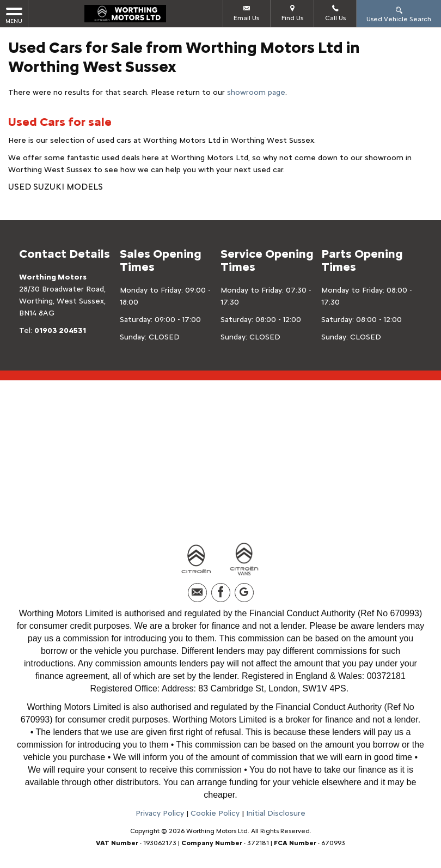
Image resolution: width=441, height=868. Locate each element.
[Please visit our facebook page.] (221, 593)
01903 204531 (60, 330)
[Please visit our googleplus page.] (244, 593)
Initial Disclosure (276, 813)
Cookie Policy (215, 813)
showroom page (256, 92)
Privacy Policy (160, 813)
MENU (14, 15)
